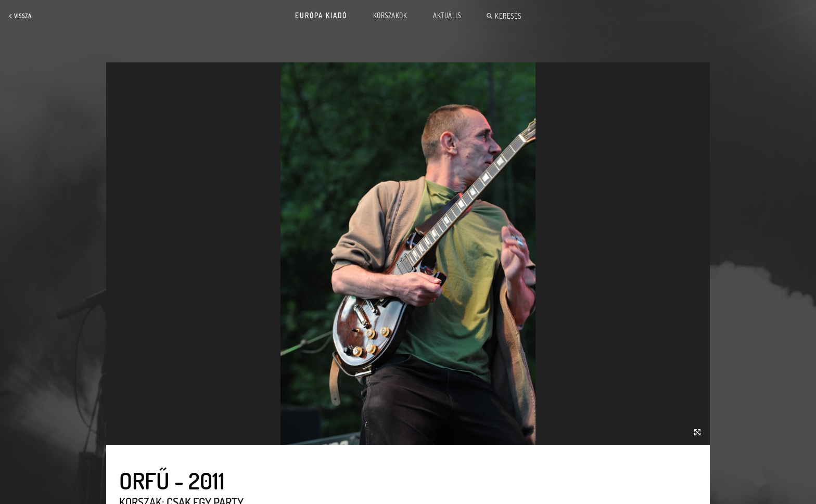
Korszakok (390, 16)
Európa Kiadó (321, 16)
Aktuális (447, 16)
